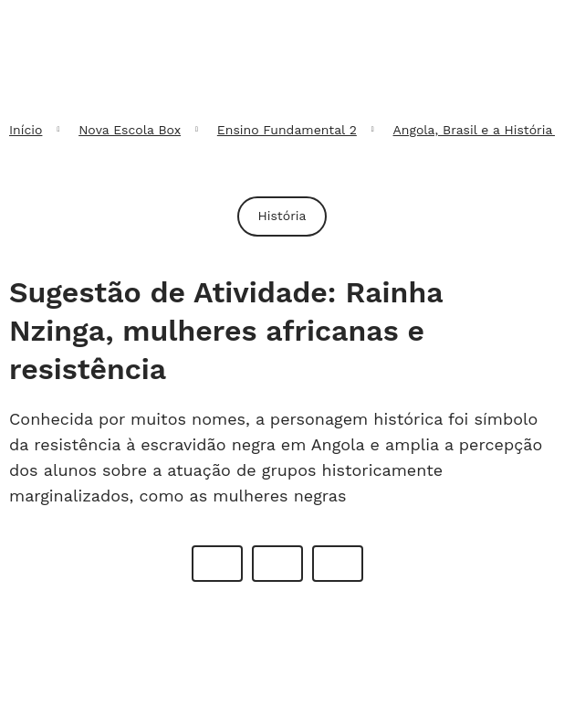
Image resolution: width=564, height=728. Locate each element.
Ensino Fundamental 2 (287, 130)
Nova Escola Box (130, 130)
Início (26, 130)
